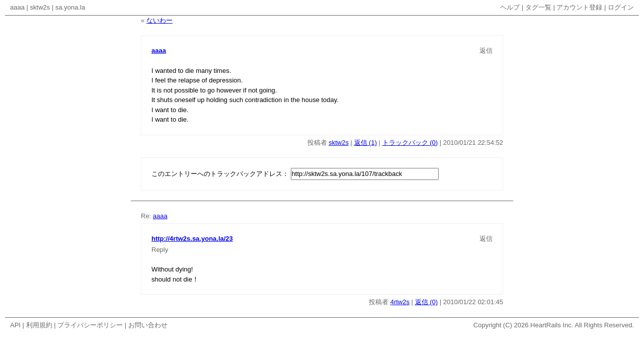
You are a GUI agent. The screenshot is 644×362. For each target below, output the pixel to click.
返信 (486, 51)
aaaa (17, 7)
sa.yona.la (70, 7)
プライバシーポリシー (90, 325)
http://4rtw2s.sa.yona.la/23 (192, 239)
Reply (160, 250)
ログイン (621, 7)
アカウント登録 (579, 7)
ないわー (159, 20)
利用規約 (39, 325)
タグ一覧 (538, 7)
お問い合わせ (148, 325)
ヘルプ (510, 7)
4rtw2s (400, 302)
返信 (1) (366, 143)
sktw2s (40, 7)
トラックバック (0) (410, 143)
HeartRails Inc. (552, 325)
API (15, 325)
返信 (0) (427, 302)
